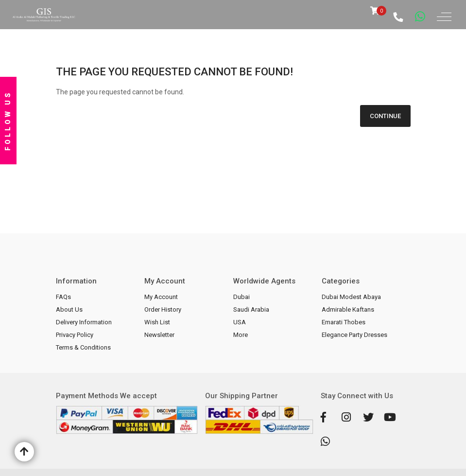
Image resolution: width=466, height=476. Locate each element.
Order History (163, 309)
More (241, 335)
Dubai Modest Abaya (351, 297)
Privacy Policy (75, 335)
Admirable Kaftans (348, 309)
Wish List (157, 322)
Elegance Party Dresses (354, 335)
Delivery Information (84, 322)
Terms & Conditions (83, 347)
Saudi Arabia (251, 309)
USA (240, 322)
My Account (161, 297)
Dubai (242, 297)
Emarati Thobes (344, 322)
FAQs (63, 297)
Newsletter (159, 335)
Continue (385, 116)
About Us (69, 309)
